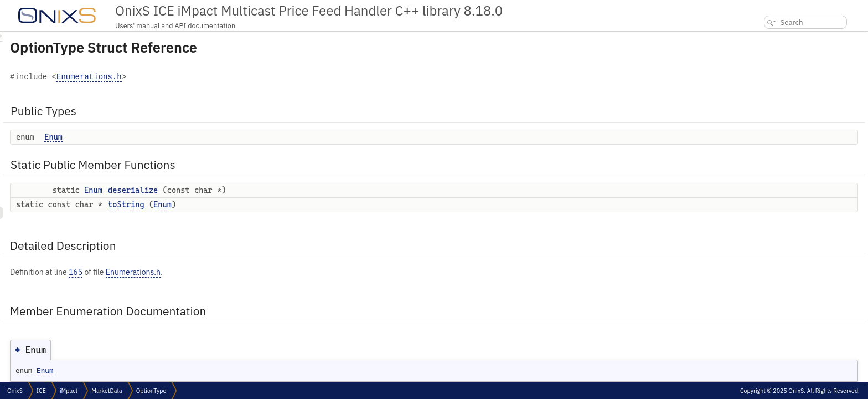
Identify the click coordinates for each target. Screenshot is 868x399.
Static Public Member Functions (794, 62)
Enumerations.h (228, 77)
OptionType (151, 391)
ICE (41, 391)
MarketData (107, 391)
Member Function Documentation (794, 135)
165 (214, 272)
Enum (192, 137)
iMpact (69, 391)
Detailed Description (776, 98)
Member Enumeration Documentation (803, 111)
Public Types (764, 37)
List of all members (773, 172)
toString (265, 204)
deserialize (271, 190)
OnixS (15, 391)
